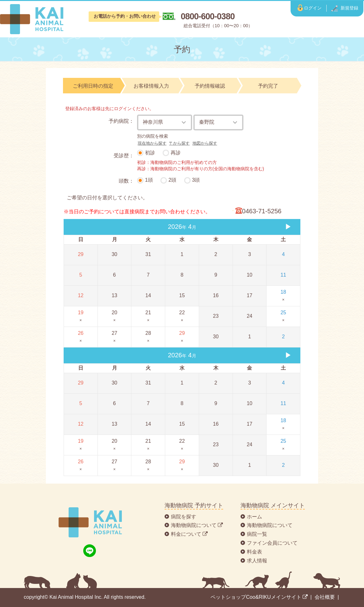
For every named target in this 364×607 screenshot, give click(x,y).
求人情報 (257, 561)
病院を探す (184, 517)
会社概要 (325, 597)
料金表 (254, 552)
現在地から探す (152, 143)
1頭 (149, 180)
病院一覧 (257, 534)
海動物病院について (270, 525)
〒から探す (179, 143)
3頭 (196, 180)
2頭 (172, 180)
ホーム (254, 517)
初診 (150, 153)
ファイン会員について (272, 543)
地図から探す (205, 143)
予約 (182, 49)
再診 (176, 153)
